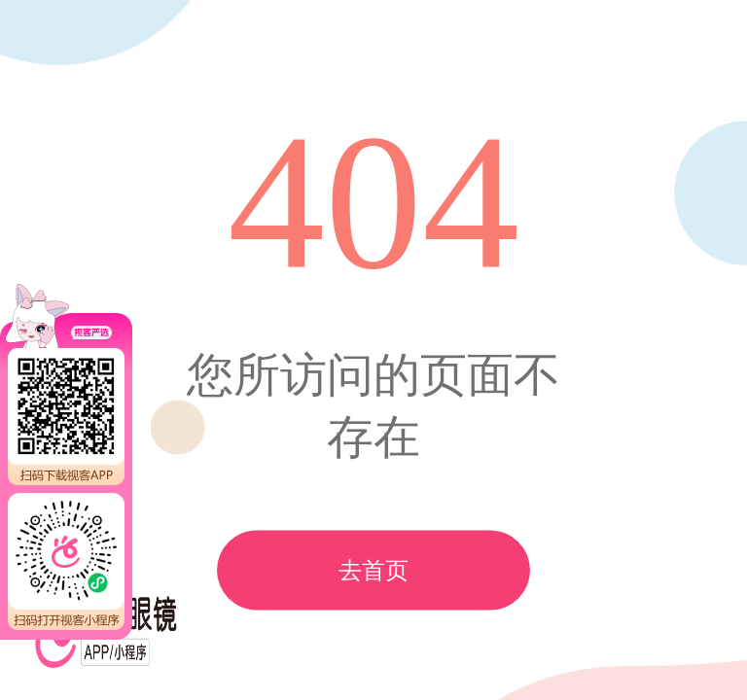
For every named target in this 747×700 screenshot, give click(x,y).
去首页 (373, 570)
